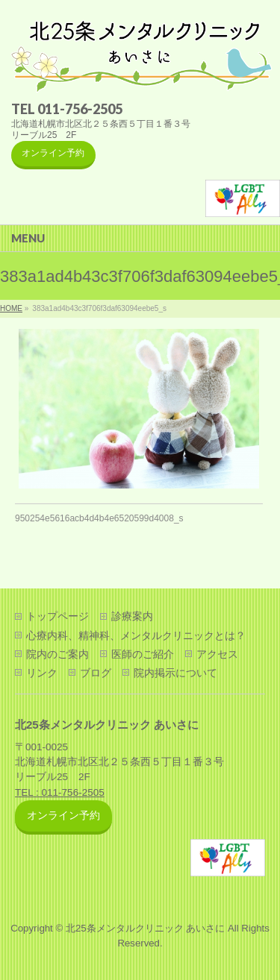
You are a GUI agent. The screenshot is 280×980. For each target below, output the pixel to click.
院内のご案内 (57, 654)
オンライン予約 (53, 153)
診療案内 (132, 616)
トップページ (57, 616)
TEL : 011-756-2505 (60, 792)
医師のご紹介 (143, 654)
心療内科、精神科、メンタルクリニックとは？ (136, 635)
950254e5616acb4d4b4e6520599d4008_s (99, 518)
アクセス (217, 654)
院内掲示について (175, 673)
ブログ (96, 673)
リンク (42, 673)
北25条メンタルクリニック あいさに (145, 928)
